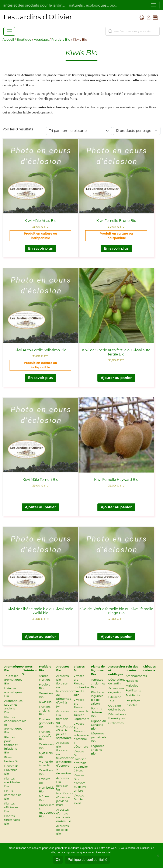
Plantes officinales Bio (11, 807)
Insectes (131, 705)
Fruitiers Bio (61, 40)
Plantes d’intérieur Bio (29, 670)
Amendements (136, 676)
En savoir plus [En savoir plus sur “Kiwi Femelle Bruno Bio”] (116, 248)
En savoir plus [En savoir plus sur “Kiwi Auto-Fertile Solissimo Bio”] (41, 378)
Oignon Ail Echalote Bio (98, 725)
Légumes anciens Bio (97, 750)
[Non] (158, 856)
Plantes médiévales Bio (12, 782)
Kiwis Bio (45, 702)
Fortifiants (133, 695)
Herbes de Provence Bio (11, 770)
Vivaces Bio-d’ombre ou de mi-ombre (80, 783)
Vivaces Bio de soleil (79, 799)
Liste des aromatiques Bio (13, 692)
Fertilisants (133, 690)
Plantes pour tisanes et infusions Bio (11, 745)
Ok (58, 860)
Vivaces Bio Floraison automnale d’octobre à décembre (81, 735)
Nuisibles (132, 681)
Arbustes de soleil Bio (62, 830)
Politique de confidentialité (87, 860)
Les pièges (133, 700)
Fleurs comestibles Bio (13, 795)
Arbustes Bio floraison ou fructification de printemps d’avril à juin (65, 691)
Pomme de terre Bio (97, 712)
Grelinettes (116, 723)
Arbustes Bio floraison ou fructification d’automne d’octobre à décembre (65, 758)
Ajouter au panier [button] (116, 378)
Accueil (8, 40)
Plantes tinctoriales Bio (12, 820)
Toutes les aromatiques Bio (13, 680)
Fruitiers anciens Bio (45, 710)
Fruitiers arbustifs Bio (45, 735)
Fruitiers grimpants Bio (46, 723)
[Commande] (79, 131)
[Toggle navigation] (154, 5)
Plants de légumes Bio (98, 670)
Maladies (132, 686)
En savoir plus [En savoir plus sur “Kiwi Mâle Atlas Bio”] (41, 248)
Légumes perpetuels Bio (98, 737)
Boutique (24, 40)
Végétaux (41, 40)
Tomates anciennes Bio (98, 683)
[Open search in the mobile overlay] (133, 31)
